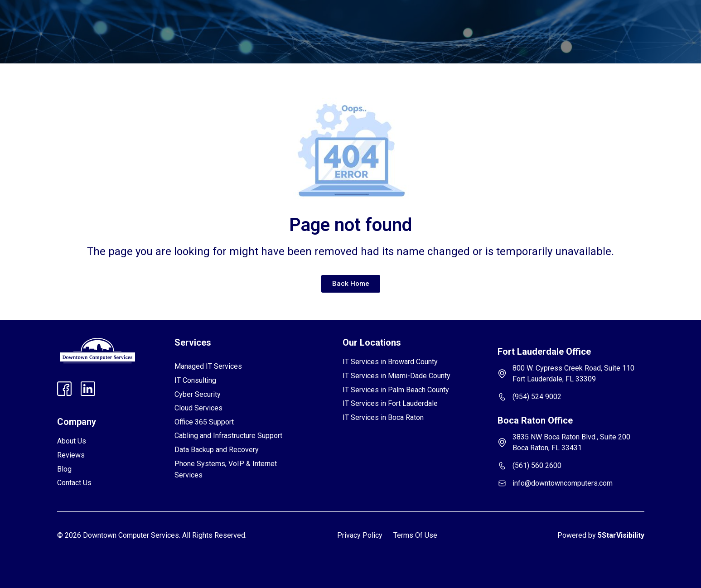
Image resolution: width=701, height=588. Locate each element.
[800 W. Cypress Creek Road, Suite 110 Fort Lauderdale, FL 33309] (502, 374)
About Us (72, 441)
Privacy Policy (360, 535)
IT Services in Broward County (390, 362)
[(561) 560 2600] (502, 466)
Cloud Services (198, 408)
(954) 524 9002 (537, 397)
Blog (367, 21)
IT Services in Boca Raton (383, 417)
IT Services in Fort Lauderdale (390, 403)
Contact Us (406, 21)
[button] (197, 21)
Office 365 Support (204, 422)
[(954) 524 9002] (502, 397)
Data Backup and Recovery (217, 450)
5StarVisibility (621, 535)
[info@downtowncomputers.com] (502, 483)
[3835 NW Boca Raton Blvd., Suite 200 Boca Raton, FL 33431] (502, 443)
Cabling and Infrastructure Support (228, 436)
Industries (250, 21)
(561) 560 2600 (537, 465)
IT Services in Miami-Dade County (396, 376)
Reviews (298, 21)
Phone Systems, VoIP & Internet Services (226, 470)
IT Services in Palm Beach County (396, 390)
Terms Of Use (415, 535)
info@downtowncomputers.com (563, 483)
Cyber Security (198, 394)
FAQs (335, 21)
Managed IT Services (208, 366)
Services (197, 21)
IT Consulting (195, 380)
